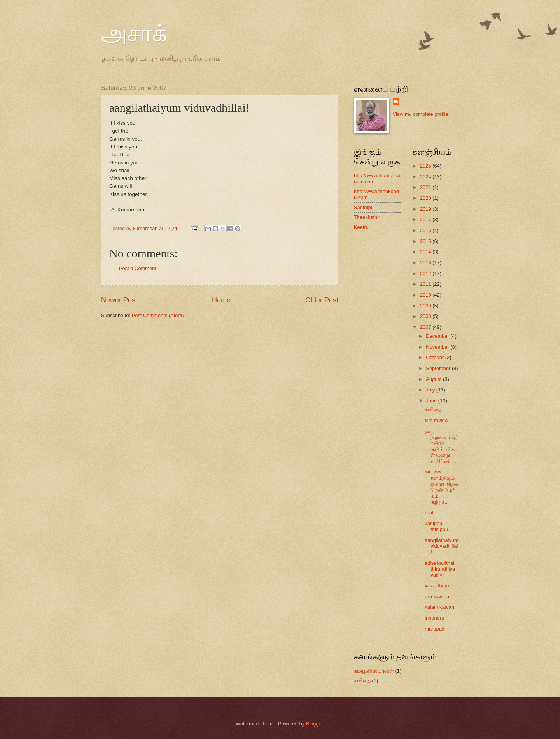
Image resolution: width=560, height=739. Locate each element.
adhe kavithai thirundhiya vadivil (440, 569)
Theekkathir (367, 217)
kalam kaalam (440, 607)
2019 (426, 209)
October (435, 357)
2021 (426, 187)
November (438, 347)
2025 (426, 166)
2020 (426, 198)
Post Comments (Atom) (158, 315)
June (432, 401)
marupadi (435, 629)
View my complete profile (421, 114)
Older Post (322, 300)
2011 (426, 284)
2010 (426, 295)
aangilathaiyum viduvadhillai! (442, 546)
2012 (426, 273)
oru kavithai (437, 597)
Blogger (315, 724)
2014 (426, 252)
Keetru (361, 227)
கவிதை (433, 410)
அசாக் (134, 33)
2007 (426, 327)
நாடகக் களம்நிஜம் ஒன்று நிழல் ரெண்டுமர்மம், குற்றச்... (441, 487)
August (434, 379)
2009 (426, 306)
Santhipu (364, 207)
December (438, 336)
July (431, 390)
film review (437, 420)
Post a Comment (138, 268)
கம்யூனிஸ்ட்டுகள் (374, 671)
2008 (426, 316)
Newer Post (119, 300)
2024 (426, 177)
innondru (434, 618)
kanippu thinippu (436, 526)
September (439, 368)
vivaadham (437, 586)
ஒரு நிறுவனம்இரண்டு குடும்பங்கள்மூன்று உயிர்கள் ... (441, 446)
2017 (426, 219)
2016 (426, 230)
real (429, 513)
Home (221, 300)
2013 (426, 263)
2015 (426, 241)
